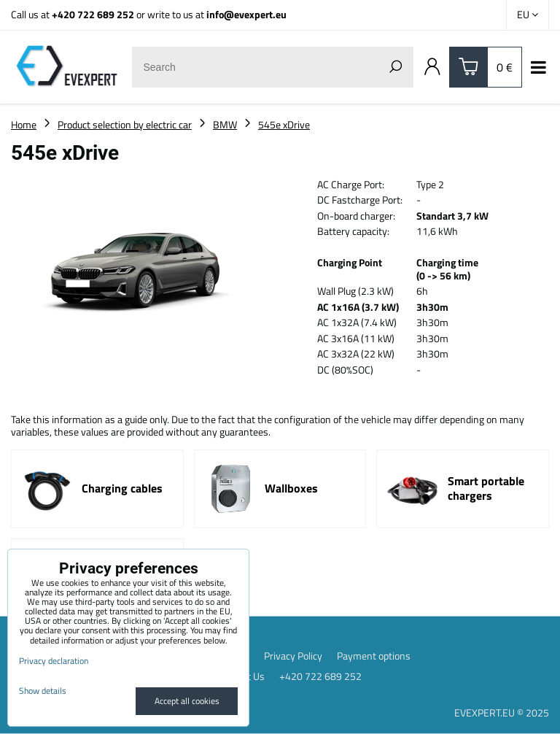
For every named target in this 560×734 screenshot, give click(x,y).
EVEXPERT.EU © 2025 (502, 712)
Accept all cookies (187, 701)
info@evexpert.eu (246, 14)
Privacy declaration (54, 661)
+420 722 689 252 (93, 14)
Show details (43, 691)
